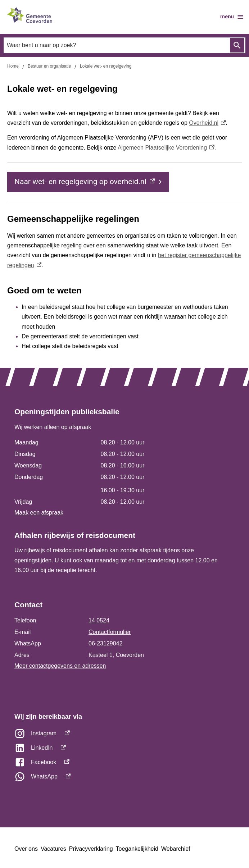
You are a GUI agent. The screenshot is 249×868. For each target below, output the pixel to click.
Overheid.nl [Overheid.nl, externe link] (207, 123)
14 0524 (99, 620)
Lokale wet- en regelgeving (106, 66)
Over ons (26, 849)
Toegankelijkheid (137, 849)
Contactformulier (110, 632)
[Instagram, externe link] (124, 735)
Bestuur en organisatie (49, 66)
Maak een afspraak (39, 513)
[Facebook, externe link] (124, 764)
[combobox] (124, 45)
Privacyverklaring (91, 849)
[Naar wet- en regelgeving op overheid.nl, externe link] (88, 182)
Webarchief (176, 849)
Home (13, 66)
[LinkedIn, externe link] (124, 750)
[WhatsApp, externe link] (124, 778)
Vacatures (53, 849)
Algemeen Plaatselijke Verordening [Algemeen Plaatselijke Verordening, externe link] (166, 148)
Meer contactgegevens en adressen (60, 666)
